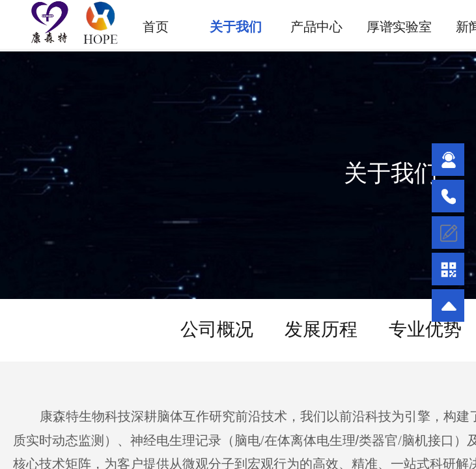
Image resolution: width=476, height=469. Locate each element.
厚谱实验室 (399, 27)
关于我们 (236, 27)
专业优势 (425, 329)
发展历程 (321, 329)
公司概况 (217, 329)
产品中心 (316, 27)
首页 (156, 27)
